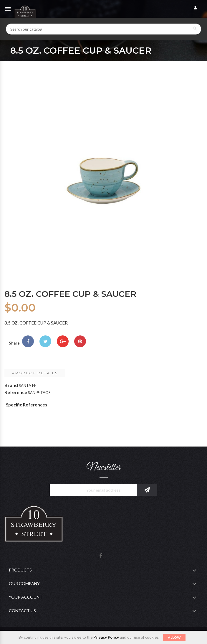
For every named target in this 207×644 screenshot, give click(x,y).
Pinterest (80, 341)
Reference (16, 392)
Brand (11, 385)
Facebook (101, 556)
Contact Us (22, 611)
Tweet (45, 341)
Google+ (63, 341)
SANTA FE (28, 386)
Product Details (35, 373)
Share (28, 341)
